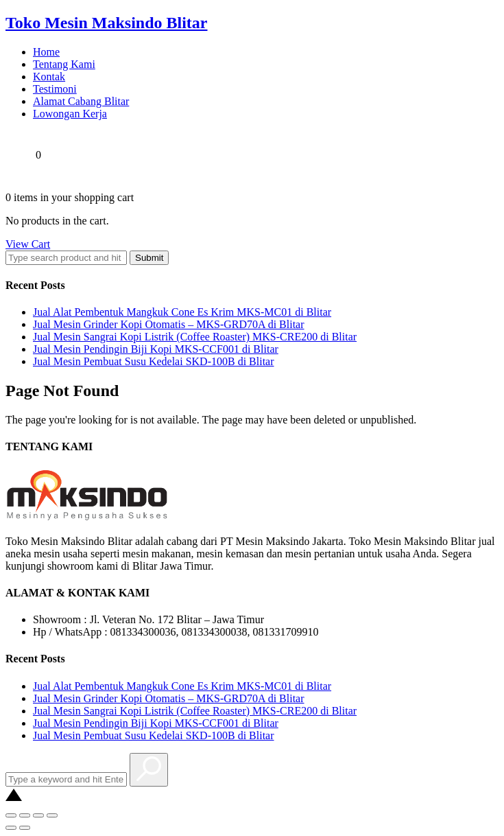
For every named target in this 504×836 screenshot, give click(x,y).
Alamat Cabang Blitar (81, 101)
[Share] (25, 815)
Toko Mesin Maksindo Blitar (107, 23)
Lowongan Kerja (70, 114)
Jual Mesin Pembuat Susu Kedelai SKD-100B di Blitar (154, 361)
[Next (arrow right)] (25, 828)
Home (46, 52)
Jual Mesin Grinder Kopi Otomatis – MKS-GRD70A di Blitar (169, 324)
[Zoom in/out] (52, 815)
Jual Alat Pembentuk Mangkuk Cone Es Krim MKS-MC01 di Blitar (182, 312)
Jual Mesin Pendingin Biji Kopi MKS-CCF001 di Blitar (156, 349)
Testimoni (55, 89)
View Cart (28, 244)
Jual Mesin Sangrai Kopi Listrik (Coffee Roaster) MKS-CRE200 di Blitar (195, 337)
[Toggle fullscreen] (38, 815)
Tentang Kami (64, 64)
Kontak (49, 77)
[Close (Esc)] (11, 815)
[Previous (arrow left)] (11, 828)
